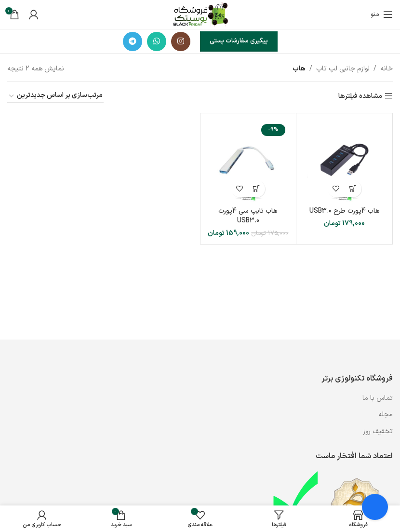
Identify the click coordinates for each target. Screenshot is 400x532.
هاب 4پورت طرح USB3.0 (345, 211)
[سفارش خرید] (55, 96)
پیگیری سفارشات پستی (239, 41)
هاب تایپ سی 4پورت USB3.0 (248, 216)
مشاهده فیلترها (360, 96)
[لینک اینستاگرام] (181, 41)
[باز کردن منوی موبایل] (382, 14)
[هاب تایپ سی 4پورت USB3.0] (248, 161)
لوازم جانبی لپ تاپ (343, 69)
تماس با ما (377, 398)
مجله (386, 415)
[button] (353, 189)
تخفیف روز (378, 431)
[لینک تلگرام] (133, 41)
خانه (387, 69)
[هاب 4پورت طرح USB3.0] (344, 161)
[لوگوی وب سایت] (200, 14)
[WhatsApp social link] (157, 41)
